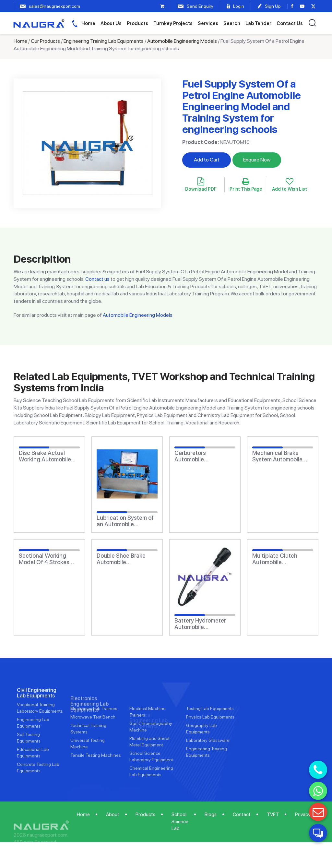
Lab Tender (258, 23)
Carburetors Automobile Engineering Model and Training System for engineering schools (204, 456)
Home (88, 23)
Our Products (45, 41)
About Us (111, 23)
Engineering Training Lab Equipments (104, 41)
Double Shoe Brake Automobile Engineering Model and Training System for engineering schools (127, 559)
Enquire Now (257, 160)
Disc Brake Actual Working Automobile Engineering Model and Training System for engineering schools (49, 456)
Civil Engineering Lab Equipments (37, 712)
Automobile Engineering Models (182, 41)
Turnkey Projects (173, 23)
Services (208, 23)
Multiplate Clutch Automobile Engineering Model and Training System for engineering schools (282, 559)
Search (232, 23)
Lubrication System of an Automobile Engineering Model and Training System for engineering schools (127, 521)
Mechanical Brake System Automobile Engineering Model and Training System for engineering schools (282, 456)
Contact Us (290, 23)
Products (137, 23)
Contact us (97, 279)
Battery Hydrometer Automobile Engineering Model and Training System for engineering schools (204, 624)
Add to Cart (207, 160)
